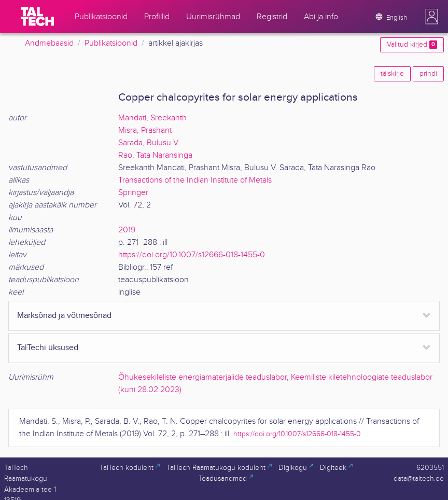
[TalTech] (37, 17)
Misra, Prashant (145, 130)
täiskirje (392, 74)
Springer (133, 193)
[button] (432, 17)
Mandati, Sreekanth (152, 118)
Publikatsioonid (111, 43)
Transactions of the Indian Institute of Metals (195, 180)
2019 (127, 230)
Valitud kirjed (412, 45)
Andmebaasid (49, 43)
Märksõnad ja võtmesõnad (64, 316)
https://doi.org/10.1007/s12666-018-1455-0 (192, 255)
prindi (428, 74)
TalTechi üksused (48, 348)
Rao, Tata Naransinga (155, 155)
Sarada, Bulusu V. (149, 143)
